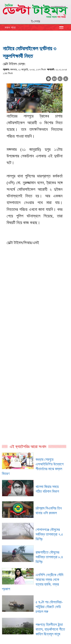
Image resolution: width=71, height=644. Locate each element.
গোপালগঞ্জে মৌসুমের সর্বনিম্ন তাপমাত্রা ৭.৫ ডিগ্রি (49, 534)
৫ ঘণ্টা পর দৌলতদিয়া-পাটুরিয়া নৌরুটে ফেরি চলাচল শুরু (49, 607)
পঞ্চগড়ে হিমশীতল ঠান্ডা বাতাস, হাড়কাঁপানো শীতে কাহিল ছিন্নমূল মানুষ (50, 629)
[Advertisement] (35, 323)
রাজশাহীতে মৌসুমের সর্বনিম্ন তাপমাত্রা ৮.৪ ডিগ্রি (49, 557)
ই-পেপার (36, 21)
